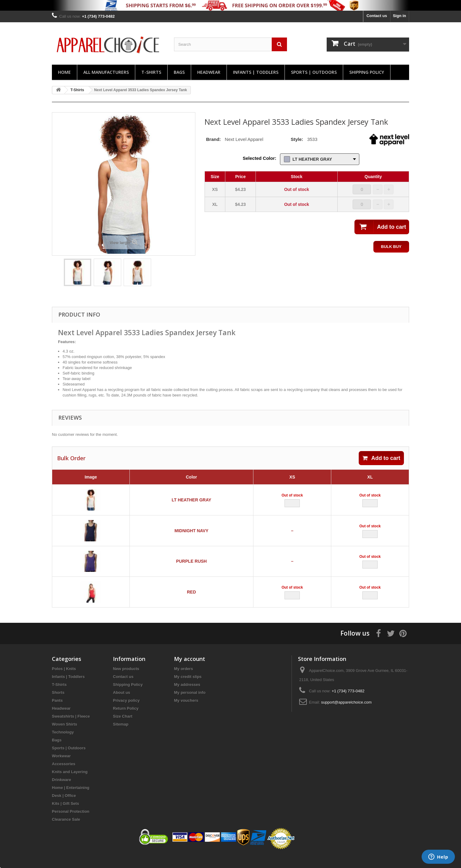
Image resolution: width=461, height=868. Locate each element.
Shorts (58, 705)
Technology (63, 745)
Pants (57, 713)
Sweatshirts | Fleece (71, 729)
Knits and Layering (70, 784)
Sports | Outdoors (314, 72)
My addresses (187, 697)
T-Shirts (151, 72)
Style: (297, 139)
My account (190, 671)
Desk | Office (64, 808)
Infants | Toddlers (256, 72)
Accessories (64, 776)
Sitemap (121, 737)
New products (126, 681)
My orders (183, 681)
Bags (179, 72)
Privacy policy (126, 713)
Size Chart (123, 729)
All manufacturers (106, 72)
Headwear (209, 72)
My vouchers (186, 713)
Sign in (399, 16)
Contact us (377, 16)
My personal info (190, 705)
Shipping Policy (367, 72)
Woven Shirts (65, 737)
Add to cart (381, 458)
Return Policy (126, 721)
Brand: (213, 139)
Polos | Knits (64, 681)
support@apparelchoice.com (347, 715)
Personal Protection (71, 824)
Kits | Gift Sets (65, 816)
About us (122, 705)
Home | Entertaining (71, 800)
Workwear (61, 768)
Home (64, 72)
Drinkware (62, 792)
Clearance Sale (66, 832)
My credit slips (188, 689)
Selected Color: (260, 158)
